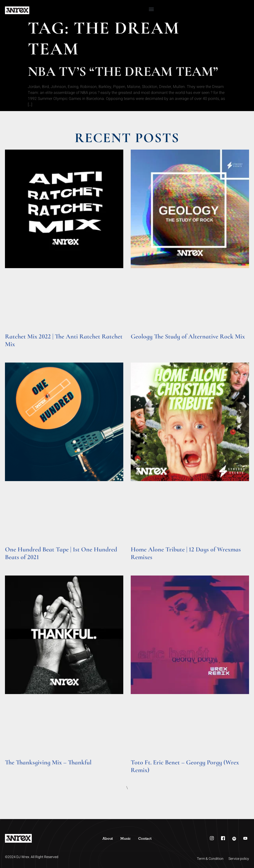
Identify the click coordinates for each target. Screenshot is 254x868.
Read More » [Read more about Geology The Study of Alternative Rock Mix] (140, 343)
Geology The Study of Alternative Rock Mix (188, 336)
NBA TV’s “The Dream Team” (123, 71)
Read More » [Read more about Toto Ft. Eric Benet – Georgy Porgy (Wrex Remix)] (140, 777)
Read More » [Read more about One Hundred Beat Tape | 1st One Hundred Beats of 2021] (15, 564)
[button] (151, 9)
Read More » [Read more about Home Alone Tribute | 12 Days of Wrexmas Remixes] (140, 564)
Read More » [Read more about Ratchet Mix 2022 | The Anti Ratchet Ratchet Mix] (15, 351)
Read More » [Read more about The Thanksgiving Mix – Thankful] (15, 769)
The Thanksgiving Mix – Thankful (48, 762)
